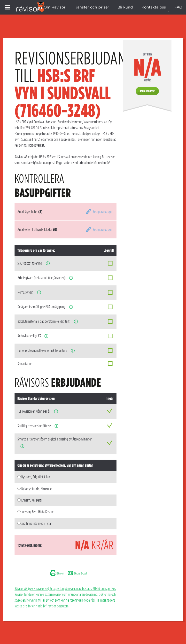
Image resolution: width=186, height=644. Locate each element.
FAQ (178, 7)
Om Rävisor (54, 7)
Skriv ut (57, 573)
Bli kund (125, 7)
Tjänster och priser (91, 7)
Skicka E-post (77, 573)
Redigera (100, 212)
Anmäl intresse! (147, 91)
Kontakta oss (154, 7)
